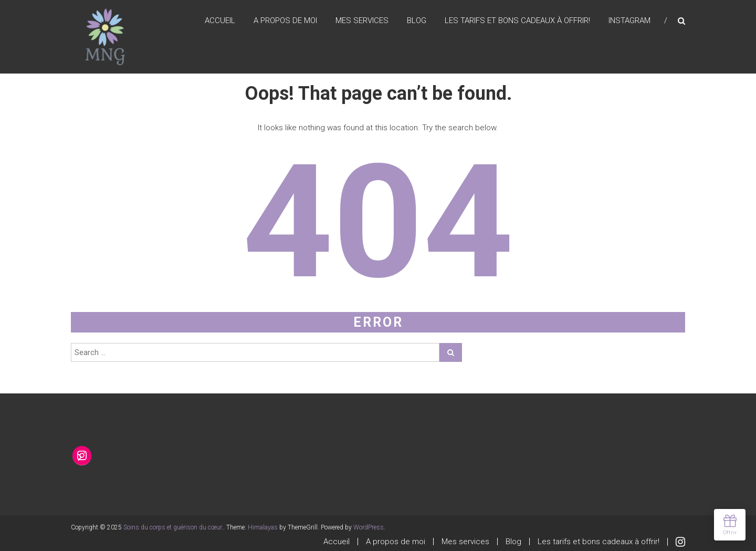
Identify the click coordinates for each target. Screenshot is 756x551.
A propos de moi (285, 20)
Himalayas (263, 527)
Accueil (220, 20)
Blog (417, 20)
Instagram (629, 20)
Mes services (362, 20)
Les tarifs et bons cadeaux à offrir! (517, 20)
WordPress (369, 527)
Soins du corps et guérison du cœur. (173, 527)
